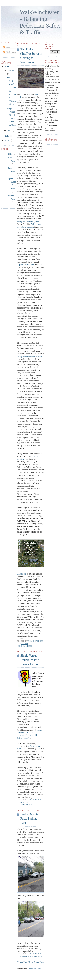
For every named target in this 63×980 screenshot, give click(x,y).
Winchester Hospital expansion (29, 225)
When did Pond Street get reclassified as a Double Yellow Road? (30, 734)
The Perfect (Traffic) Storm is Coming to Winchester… (31, 56)
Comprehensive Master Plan (29, 356)
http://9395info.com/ (26, 265)
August (11, 71)
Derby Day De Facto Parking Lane (29, 818)
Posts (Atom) (35, 968)
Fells (10, 154)
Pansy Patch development (28, 221)
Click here (22, 574)
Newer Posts (22, 962)
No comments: (25, 646)
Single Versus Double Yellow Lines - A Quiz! (30, 660)
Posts (7, 47)
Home (31, 962)
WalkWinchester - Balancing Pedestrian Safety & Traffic (40, 22)
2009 (7, 140)
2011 (7, 67)
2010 (7, 136)
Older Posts (39, 962)
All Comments (11, 52)
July (9, 130)
